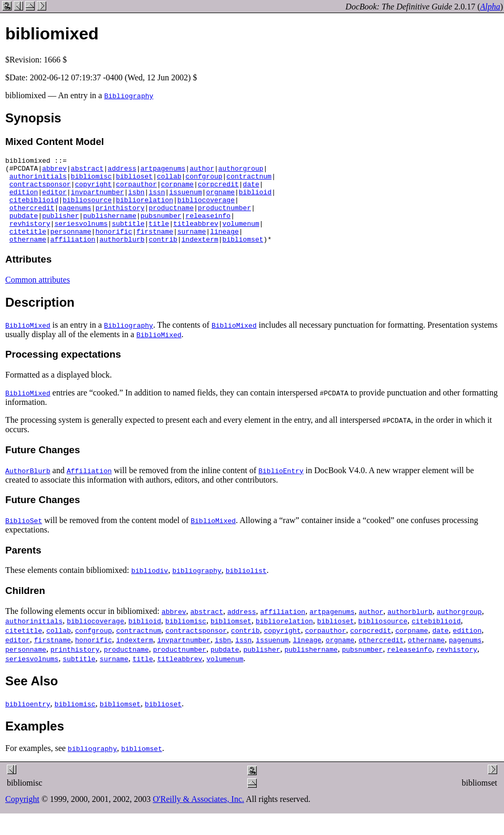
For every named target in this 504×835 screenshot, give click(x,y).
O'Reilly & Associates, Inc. (198, 816)
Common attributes (38, 297)
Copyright (22, 816)
